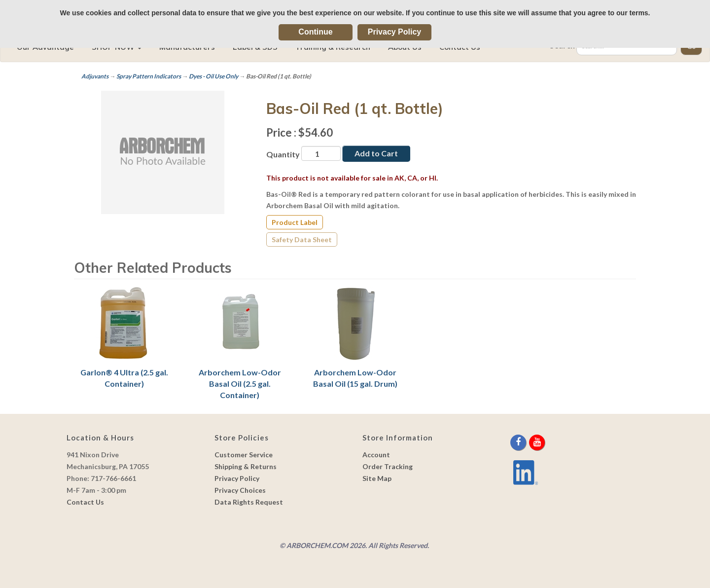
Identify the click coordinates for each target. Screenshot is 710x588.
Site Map (377, 478)
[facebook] (519, 442)
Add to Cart (376, 153)
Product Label (295, 222)
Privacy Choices (240, 490)
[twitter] (528, 442)
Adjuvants (95, 76)
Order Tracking (388, 466)
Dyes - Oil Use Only (213, 76)
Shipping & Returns (246, 466)
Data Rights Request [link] (249, 502)
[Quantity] (321, 153)
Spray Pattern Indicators (149, 76)
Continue (315, 32)
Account (376, 455)
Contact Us (85, 502)
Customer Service (244, 455)
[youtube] (537, 442)
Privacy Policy (395, 32)
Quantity (283, 154)
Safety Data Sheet (302, 239)
